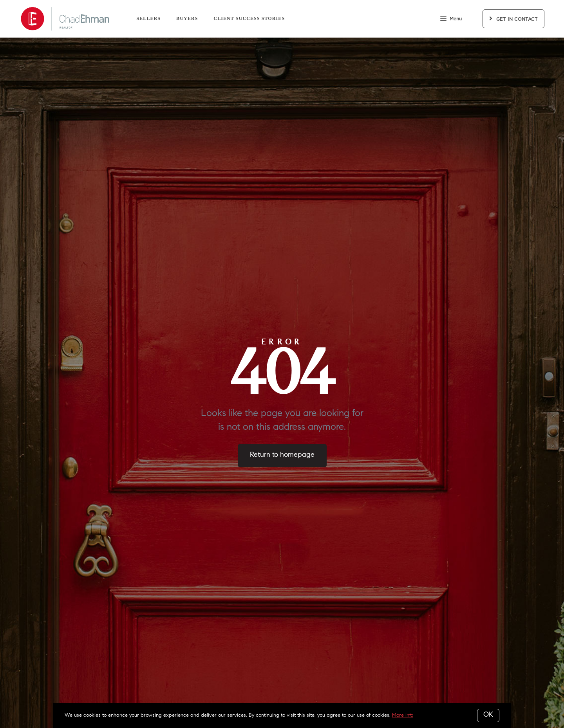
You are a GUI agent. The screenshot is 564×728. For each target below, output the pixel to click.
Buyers (187, 18)
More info (403, 715)
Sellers (148, 18)
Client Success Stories (249, 18)
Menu (451, 20)
